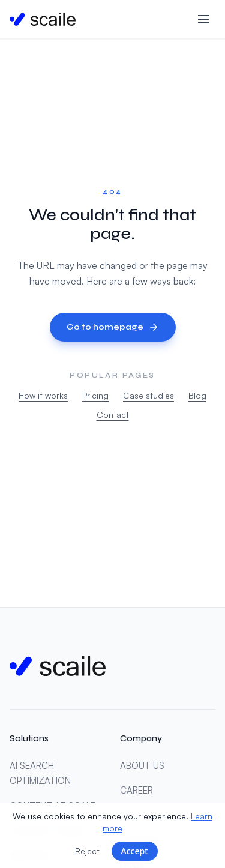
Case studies (148, 395)
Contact (113, 414)
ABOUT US (142, 766)
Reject (87, 851)
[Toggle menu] (203, 19)
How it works (43, 395)
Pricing (95, 395)
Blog (197, 395)
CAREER (136, 790)
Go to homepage (113, 327)
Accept (135, 851)
